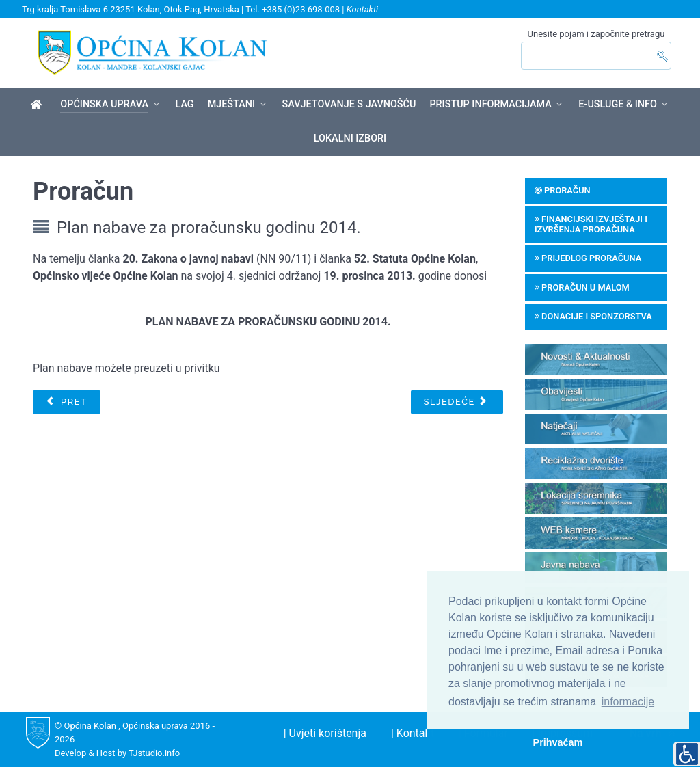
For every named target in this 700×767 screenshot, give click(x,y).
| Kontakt (413, 733)
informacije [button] (628, 702)
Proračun (563, 190)
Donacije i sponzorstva (593, 316)
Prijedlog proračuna (588, 258)
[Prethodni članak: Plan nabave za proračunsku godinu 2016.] (66, 402)
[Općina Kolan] (39, 105)
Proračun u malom (582, 287)
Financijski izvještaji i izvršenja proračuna (591, 224)
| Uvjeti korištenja (325, 733)
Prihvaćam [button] (558, 742)
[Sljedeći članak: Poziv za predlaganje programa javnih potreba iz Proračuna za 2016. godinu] (457, 402)
